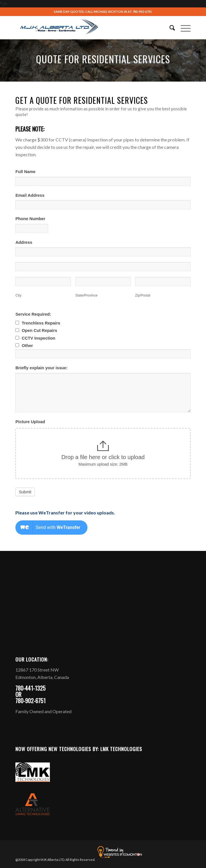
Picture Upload (30, 422)
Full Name (25, 172)
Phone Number (30, 219)
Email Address (30, 195)
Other (24, 346)
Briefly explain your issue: (41, 368)
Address (24, 242)
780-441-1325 (30, 688)
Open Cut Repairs (36, 330)
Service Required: (33, 314)
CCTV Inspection (35, 338)
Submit (25, 492)
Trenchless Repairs (38, 323)
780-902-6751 (142, 12)
